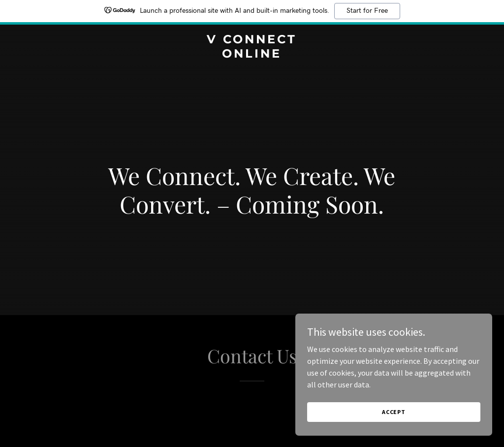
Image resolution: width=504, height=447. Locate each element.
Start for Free (367, 11)
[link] (252, 55)
